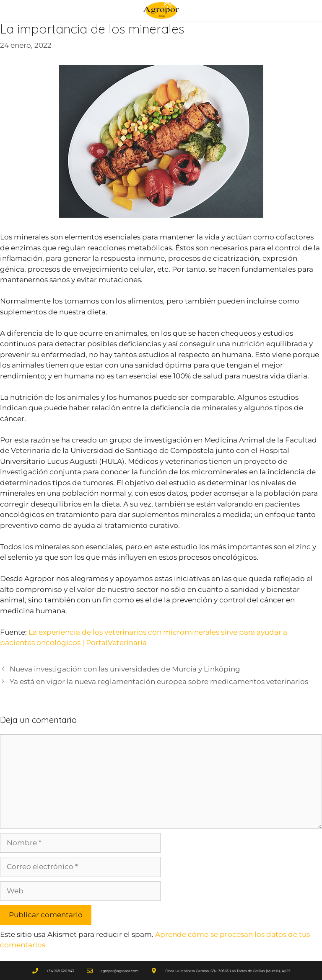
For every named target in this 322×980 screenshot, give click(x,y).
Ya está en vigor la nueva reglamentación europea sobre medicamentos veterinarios (159, 682)
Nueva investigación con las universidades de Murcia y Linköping (125, 669)
